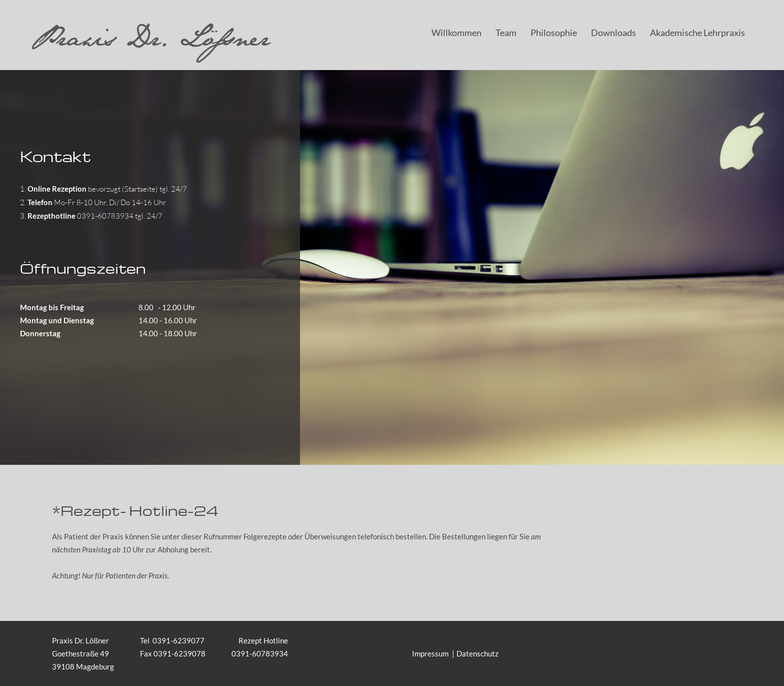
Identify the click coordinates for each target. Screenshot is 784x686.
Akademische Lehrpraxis (697, 33)
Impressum (430, 653)
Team (506, 33)
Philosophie (554, 33)
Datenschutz (477, 653)
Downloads (613, 33)
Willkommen (456, 33)
